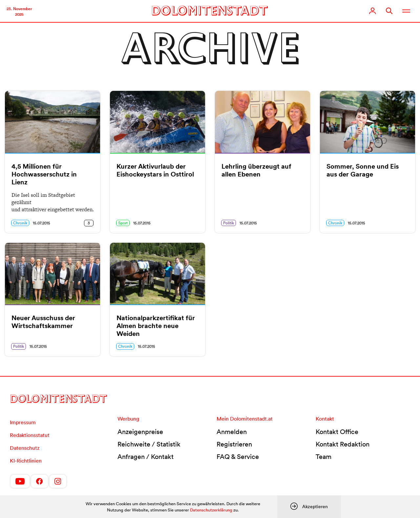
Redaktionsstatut (30, 435)
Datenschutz (25, 448)
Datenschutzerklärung (211, 510)
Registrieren (234, 444)
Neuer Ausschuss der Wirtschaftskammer (43, 322)
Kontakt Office (337, 432)
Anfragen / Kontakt (146, 457)
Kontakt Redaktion (343, 444)
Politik (229, 223)
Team (324, 457)
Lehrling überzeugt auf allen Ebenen (256, 170)
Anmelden (232, 432)
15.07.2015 (42, 223)
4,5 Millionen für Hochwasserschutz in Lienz (44, 174)
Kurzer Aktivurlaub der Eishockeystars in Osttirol (155, 170)
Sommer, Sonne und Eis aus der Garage (363, 170)
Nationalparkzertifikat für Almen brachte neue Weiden (156, 326)
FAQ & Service (238, 457)
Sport (123, 223)
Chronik (20, 223)
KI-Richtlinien (26, 461)
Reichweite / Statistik (149, 444)
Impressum (23, 422)
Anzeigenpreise (140, 432)
